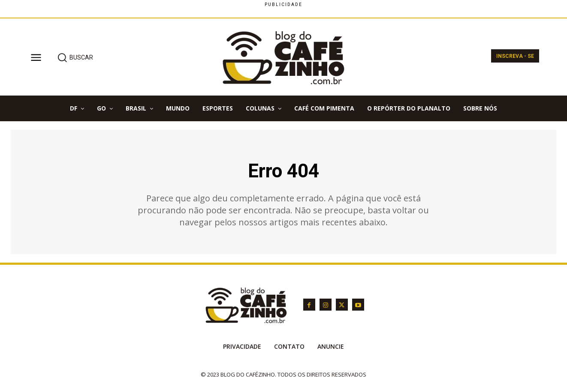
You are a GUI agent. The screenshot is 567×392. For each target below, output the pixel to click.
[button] (75, 57)
